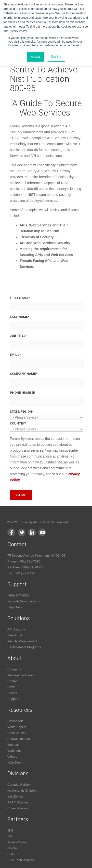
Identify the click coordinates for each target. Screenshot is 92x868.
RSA (11, 854)
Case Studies (17, 733)
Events (12, 693)
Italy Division (16, 796)
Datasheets (15, 721)
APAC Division (18, 802)
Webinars (14, 751)
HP (10, 836)
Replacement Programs (24, 647)
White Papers (17, 727)
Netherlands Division (22, 791)
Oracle (12, 848)
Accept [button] (35, 57)
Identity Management (22, 641)
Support (13, 699)
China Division (18, 808)
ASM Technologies (20, 860)
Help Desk (15, 607)
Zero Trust (15, 635)
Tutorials (13, 745)
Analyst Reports (19, 739)
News (11, 687)
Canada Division (19, 785)
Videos (12, 757)
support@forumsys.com (24, 601)
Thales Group (17, 842)
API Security (16, 629)
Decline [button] (56, 57)
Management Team (21, 675)
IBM (10, 830)
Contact (13, 681)
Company (14, 669)
